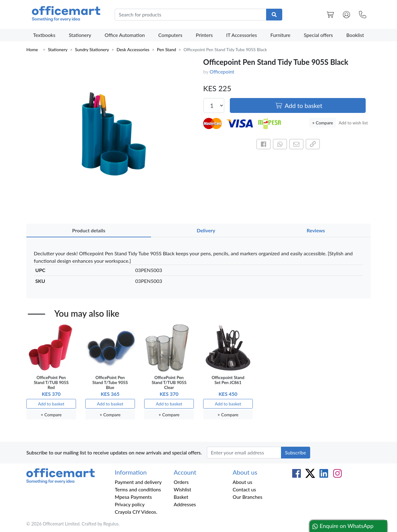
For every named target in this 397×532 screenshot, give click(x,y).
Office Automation (125, 35)
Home (32, 49)
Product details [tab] (89, 230)
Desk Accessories (133, 49)
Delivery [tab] (206, 230)
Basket (181, 497)
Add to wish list (353, 123)
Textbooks (44, 35)
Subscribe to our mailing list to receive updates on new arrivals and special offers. (114, 452)
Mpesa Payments (133, 497)
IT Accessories (241, 35)
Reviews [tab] (316, 230)
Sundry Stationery (92, 49)
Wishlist (183, 489)
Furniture (281, 35)
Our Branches (248, 497)
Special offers (319, 35)
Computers (170, 35)
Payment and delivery (138, 482)
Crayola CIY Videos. (136, 512)
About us (242, 482)
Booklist (355, 35)
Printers (204, 35)
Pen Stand (167, 49)
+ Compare (322, 123)
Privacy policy (130, 504)
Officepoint (222, 72)
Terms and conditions (138, 489)
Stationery (80, 35)
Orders (181, 482)
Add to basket (299, 105)
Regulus (111, 524)
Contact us (244, 489)
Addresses (185, 504)
